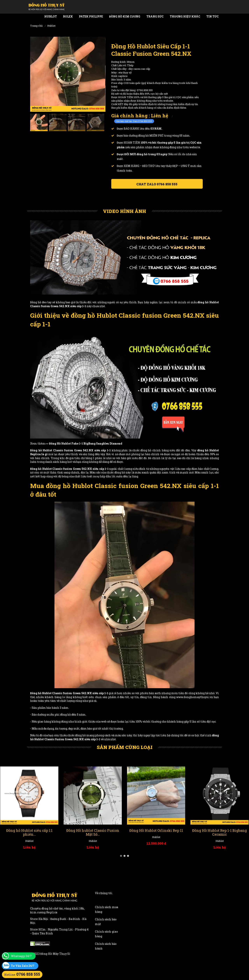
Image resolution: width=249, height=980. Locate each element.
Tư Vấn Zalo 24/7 (23, 966)
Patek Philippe (91, 16)
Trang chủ (36, 26)
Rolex (68, 16)
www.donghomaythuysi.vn (195, 697)
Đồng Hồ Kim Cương (125, 16)
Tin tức (213, 16)
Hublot (51, 16)
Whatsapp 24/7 (21, 956)
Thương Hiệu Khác (185, 16)
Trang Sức (155, 16)
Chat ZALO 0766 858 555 (157, 184)
